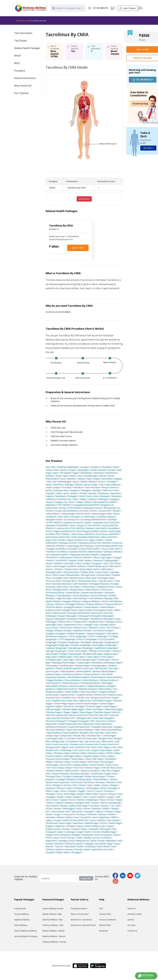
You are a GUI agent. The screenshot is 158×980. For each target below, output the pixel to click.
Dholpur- (59, 569)
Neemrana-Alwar (53, 581)
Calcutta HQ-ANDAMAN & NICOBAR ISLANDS (76, 511)
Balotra (74, 493)
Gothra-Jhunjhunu (90, 680)
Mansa (50, 803)
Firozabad (67, 487)
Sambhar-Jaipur (67, 665)
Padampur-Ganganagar (56, 648)
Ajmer (72, 502)
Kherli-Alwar (91, 578)
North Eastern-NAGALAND (58, 537)
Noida (116, 467)
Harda (103, 788)
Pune (76, 817)
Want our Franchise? (80, 914)
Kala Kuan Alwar (61, 490)
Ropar (103, 800)
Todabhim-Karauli (84, 695)
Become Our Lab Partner (82, 920)
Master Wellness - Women (54, 931)
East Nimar (89, 782)
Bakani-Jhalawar (84, 671)
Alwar (63, 479)
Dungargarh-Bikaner (73, 607)
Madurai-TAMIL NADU (97, 528)
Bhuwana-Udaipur (97, 753)
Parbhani (50, 849)
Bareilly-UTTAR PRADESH (71, 508)
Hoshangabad (92, 788)
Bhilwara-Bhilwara (55, 771)
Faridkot (106, 809)
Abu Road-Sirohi (93, 741)
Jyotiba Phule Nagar (79, 806)
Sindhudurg (90, 846)
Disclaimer (104, 931)
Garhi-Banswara (80, 584)
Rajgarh (82, 791)
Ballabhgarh (73, 467)
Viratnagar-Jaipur (99, 665)
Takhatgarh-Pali (83, 718)
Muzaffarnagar (91, 476)
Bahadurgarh (83, 470)
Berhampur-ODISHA (93, 508)
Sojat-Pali (113, 715)
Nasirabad (116, 496)
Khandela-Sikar (94, 736)
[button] (112, 8)
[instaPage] (115, 881)
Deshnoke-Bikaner (54, 607)
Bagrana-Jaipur (111, 654)
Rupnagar (69, 485)
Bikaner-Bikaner (72, 771)
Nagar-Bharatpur (64, 598)
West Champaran (62, 835)
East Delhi (108, 849)
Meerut (64, 470)
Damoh (99, 791)
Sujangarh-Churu (91, 625)
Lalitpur (49, 820)
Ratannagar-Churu (54, 625)
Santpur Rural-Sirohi (109, 744)
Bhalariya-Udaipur (62, 753)
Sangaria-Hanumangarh (71, 654)
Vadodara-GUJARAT (60, 555)
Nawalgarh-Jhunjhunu (66, 779)
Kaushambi (85, 817)
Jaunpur (80, 844)
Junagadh (76, 835)
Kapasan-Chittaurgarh (55, 619)
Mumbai (111, 470)
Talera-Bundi (96, 613)
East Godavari (113, 820)
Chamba (80, 800)
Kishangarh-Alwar (106, 578)
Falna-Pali (50, 715)
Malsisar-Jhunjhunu (71, 683)
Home (19, 21)
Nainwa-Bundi (59, 613)
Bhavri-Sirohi (107, 741)
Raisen (64, 791)
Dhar (75, 785)
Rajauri (110, 826)
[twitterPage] (138, 875)
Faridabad (61, 467)
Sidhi (118, 797)
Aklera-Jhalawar (68, 671)
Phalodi (83, 493)
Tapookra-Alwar (106, 581)
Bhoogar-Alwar (88, 575)
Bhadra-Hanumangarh (95, 776)
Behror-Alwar (59, 575)
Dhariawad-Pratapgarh (56, 721)
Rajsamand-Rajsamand (79, 727)
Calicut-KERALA (53, 514)
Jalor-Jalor (114, 668)
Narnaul (49, 844)
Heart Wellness (21, 925)
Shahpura (92, 499)
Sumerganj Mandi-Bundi (78, 613)
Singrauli (72, 560)
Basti (72, 841)
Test (26, 21)
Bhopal (105, 487)
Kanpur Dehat (59, 838)
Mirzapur (71, 838)
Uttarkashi (70, 844)
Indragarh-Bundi (69, 610)
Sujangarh (114, 499)
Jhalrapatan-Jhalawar (73, 674)
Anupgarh (117, 557)
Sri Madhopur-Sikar (75, 741)
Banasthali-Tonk (82, 747)
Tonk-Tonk (51, 768)
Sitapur (84, 829)
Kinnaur (87, 809)
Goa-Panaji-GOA (71, 520)
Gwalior (88, 522)
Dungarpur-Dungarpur (56, 633)
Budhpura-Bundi (53, 610)
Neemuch (61, 788)
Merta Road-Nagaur (114, 709)
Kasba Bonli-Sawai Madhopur (80, 730)
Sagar (56, 791)
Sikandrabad (111, 473)
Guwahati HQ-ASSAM (73, 522)
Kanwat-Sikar (80, 736)
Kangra (57, 814)
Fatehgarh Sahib (82, 803)
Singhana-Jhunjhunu (96, 686)
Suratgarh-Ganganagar (73, 776)
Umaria (92, 797)
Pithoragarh (105, 829)
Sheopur (112, 794)
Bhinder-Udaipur (80, 753)
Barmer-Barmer (97, 765)
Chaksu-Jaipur (93, 657)
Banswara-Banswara (62, 584)
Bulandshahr (86, 473)
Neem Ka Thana (111, 490)
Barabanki (94, 829)
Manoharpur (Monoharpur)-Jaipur (107, 663)
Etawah (49, 814)
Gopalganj (63, 841)
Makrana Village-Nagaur (74, 709)
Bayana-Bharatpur (61, 774)
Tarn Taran (115, 806)
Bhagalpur (77, 852)
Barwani (67, 785)
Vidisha (49, 791)
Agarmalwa (97, 849)
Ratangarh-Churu (114, 622)
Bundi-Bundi (97, 774)
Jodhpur (57, 487)
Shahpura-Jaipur (83, 665)
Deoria (49, 809)
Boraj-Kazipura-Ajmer (90, 569)
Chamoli (88, 832)
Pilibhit (114, 817)
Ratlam (97, 785)
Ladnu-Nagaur (110, 706)
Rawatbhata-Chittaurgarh (102, 619)
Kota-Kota (78, 768)
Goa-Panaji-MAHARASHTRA (93, 520)
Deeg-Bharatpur (64, 595)
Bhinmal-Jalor (101, 668)
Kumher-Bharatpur (99, 595)
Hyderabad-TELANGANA (57, 525)
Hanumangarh (60, 566)
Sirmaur (111, 800)
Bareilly (87, 838)
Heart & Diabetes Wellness (25, 931)
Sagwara (50, 496)
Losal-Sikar (70, 738)
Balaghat (51, 797)
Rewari (94, 470)
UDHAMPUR (61, 560)
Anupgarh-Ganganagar (69, 642)
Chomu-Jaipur (107, 657)
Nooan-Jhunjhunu (78, 686)
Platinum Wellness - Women (54, 942)
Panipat (73, 476)
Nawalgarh (86, 490)
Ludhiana (59, 803)
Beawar (49, 563)
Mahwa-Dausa (80, 628)
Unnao (93, 820)
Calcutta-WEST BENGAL (109, 511)
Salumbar (92, 493)
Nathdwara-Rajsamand (56, 727)
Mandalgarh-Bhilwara (75, 604)
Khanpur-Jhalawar (92, 674)
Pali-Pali (106, 768)
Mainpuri (96, 826)
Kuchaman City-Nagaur (75, 706)
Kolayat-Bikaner (91, 607)
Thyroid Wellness (21, 914)
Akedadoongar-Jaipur (93, 654)
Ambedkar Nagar (108, 832)
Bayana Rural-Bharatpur (92, 593)
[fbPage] (116, 875)
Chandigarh (112, 482)
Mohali (49, 485)
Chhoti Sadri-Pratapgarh (103, 718)
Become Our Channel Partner (83, 925)
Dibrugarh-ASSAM (54, 520)
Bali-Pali (116, 712)
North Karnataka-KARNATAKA (85, 537)
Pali (111, 563)
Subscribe (86, 878)
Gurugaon (95, 467)
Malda (59, 852)
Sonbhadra (106, 838)
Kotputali (50, 493)
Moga (118, 811)
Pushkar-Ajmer (87, 572)
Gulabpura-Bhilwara (91, 601)
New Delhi (50, 467)
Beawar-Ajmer (71, 569)
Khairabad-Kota (53, 698)
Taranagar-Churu (53, 776)
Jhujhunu (50, 829)
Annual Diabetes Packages (26, 936)
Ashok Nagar (69, 794)
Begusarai (60, 826)
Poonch (104, 823)
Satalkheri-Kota (59, 701)
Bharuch (49, 846)
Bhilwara (58, 563)
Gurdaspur (81, 814)
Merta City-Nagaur (95, 709)
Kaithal (83, 482)
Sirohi (117, 563)
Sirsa (101, 485)
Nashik (80, 846)
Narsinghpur (113, 788)
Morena (103, 794)
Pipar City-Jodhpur (89, 692)
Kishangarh (105, 496)
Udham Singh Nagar (102, 557)
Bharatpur (95, 487)
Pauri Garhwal (52, 806)
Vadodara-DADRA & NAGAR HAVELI (85, 552)
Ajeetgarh (97, 490)
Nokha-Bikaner (107, 607)
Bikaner (88, 502)
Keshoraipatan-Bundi (102, 610)
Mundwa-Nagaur (54, 712)
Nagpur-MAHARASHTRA (64, 531)
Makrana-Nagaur (53, 709)
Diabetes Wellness (22, 920)
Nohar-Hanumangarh (78, 651)
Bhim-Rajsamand (98, 721)
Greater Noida (52, 470)
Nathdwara (103, 493)
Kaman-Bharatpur (81, 595)
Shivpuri (81, 794)
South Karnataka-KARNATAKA (109, 546)
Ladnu (75, 499)
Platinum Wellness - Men (53, 925)
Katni (85, 797)
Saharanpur (99, 473)
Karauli (91, 566)
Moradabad (65, 473)
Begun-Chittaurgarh (67, 616)
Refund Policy (105, 925)
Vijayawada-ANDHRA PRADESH (85, 555)
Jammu (49, 490)
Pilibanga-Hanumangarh (100, 651)
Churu (79, 563)
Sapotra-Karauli (67, 695)
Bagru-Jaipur (51, 657)
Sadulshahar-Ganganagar (106, 648)
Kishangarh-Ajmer (54, 572)
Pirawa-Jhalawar (98, 677)
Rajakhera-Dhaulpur (83, 630)
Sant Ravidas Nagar (104, 844)
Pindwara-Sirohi (77, 744)
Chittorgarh (69, 563)
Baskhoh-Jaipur (65, 657)
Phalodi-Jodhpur (101, 779)
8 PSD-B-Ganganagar (87, 639)
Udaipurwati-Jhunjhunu (67, 689)
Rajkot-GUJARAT (97, 540)
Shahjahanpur (92, 800)
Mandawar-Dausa (97, 628)
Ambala (78, 485)
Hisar (80, 476)
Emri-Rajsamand (86, 724)
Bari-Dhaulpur (113, 628)
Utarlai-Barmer (73, 593)
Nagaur (83, 499)
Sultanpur (102, 814)
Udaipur (80, 502)
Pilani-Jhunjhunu (85, 779)
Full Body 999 (20, 909)
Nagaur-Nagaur (71, 712)
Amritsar (114, 487)
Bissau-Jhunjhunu (73, 680)
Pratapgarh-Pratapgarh (78, 721)
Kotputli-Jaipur (83, 663)
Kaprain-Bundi (85, 610)
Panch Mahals (103, 846)
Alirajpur (114, 785)
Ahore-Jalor (88, 668)
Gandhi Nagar (115, 823)
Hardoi (117, 835)
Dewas (82, 785)
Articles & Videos (135, 914)
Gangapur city (61, 502)
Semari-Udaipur (79, 762)
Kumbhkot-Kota (69, 698)
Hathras (99, 811)
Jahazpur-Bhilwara (55, 604)
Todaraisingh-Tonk (68, 750)
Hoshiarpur (94, 806)
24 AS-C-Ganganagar (98, 636)
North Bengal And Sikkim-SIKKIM (92, 531)
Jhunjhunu (75, 490)
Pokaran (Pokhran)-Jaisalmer (69, 668)
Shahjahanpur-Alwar (88, 581)
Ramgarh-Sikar (105, 738)
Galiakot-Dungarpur (76, 633)
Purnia (96, 832)
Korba (79, 809)
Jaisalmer (72, 566)
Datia (95, 794)
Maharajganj (69, 809)
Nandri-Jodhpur (72, 692)
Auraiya (57, 820)
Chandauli (50, 852)
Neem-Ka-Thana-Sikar (87, 738)
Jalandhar (71, 479)
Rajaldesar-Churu (96, 622)
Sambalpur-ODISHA (68, 543)
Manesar (81, 479)
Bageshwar (104, 817)
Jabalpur (77, 797)
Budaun (88, 560)
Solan (80, 560)
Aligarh (76, 473)
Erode (117, 844)
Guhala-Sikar (66, 736)
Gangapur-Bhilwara (71, 601)
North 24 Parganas (103, 835)
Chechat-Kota (100, 695)
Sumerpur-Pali (68, 718)
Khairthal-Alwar (77, 578)
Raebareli (96, 809)
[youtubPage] (131, 875)
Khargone (57, 785)
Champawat (87, 835)
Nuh (120, 841)
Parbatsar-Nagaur (102, 712)
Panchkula (58, 485)
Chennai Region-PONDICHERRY (76, 514)
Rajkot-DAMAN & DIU (77, 540)
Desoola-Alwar (103, 575)
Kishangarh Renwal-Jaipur (64, 663)
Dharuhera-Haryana (106, 517)
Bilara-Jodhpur (105, 689)
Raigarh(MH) (51, 841)
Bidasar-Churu (65, 622)
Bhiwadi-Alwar (73, 575)
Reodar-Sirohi (92, 744)
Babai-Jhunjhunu (115, 677)
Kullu (113, 846)
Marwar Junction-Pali (78, 715)
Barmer (50, 560)
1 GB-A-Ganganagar (77, 636)
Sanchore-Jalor (52, 671)
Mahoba (101, 820)
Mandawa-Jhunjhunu (91, 683)
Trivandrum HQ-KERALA (56, 552)
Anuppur (110, 797)
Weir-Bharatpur (81, 598)
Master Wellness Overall (53, 909)
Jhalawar (82, 566)
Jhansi (58, 829)
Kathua (69, 817)
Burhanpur (100, 782)
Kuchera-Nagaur (94, 706)
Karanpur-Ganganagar (81, 645)
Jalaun (61, 832)
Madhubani (111, 841)
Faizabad (75, 829)
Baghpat (118, 479)
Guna (59, 794)
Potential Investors (79, 909)
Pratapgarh (73, 496)
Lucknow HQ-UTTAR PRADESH (70, 528)
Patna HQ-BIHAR (108, 537)
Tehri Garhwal (58, 811)
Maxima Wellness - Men (53, 920)
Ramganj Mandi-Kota (100, 698)
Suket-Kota (72, 701)
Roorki (58, 476)
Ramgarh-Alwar (70, 581)
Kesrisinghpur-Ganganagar (105, 645)
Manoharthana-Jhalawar (78, 677)
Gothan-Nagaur (107, 703)
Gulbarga (89, 844)
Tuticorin (59, 846)
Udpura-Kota (85, 701)
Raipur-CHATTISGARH (56, 540)
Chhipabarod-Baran (106, 587)
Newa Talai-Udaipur (95, 759)
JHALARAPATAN (81, 820)
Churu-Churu (112, 765)
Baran (89, 496)
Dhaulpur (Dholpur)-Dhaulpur (59, 630)
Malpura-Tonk (110, 747)
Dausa (49, 566)
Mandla (60, 797)
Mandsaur (50, 788)
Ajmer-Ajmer (66, 765)
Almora (104, 803)
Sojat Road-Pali (53, 718)
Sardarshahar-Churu (73, 625)
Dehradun (71, 826)
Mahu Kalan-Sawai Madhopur (108, 730)
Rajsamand (115, 493)
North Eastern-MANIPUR (83, 534)
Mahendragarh (65, 482)
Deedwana (50, 499)
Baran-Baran (117, 768)
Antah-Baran (62, 587)
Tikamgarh (50, 794)
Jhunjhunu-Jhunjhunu (90, 771)
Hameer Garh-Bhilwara (112, 601)
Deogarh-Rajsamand (67, 724)
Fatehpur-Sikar (52, 736)
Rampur (105, 806)
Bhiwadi (102, 470)
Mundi (87, 826)
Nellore (67, 852)
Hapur (56, 473)
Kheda (48, 838)
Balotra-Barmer (92, 590)
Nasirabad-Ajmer (71, 572)
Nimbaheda (60, 496)
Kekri (96, 496)
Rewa (55, 800)
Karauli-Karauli (52, 695)
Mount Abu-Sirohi (60, 744)
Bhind (88, 794)
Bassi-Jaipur (79, 657)
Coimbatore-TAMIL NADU (57, 517)
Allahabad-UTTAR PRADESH (58, 505)
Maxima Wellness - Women (54, 936)
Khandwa (111, 782)
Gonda (101, 841)
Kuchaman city (64, 499)
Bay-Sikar (100, 733)
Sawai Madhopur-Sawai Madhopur (62, 733)
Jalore (66, 493)
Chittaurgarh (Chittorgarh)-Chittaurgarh (96, 616)
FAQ (101, 909)
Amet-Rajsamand (61, 782)
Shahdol (101, 797)
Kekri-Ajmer (107, 569)
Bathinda (69, 803)
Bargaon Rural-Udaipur (102, 750)
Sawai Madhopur (113, 485)
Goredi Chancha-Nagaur (87, 703)
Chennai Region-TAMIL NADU (105, 514)
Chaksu (59, 493)
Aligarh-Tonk (67, 747)
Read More (84, 199)
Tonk (87, 487)
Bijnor (76, 482)
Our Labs (131, 925)
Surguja (49, 835)
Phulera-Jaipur (52, 665)
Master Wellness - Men (52, 914)
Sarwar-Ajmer (102, 572)
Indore (73, 525)
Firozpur (95, 803)
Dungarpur (97, 563)
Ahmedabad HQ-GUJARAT (105, 502)
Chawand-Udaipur (54, 756)
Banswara (98, 560)
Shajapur (72, 791)
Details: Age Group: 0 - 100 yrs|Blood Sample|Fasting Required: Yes (64, 238)
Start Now (148, 148)
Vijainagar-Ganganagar (56, 651)
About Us (131, 909)
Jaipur (90, 479)
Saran (95, 817)
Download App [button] (140, 104)
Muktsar (60, 817)
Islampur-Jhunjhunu (109, 680)
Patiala (49, 487)
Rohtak (102, 476)
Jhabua (105, 785)
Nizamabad (70, 846)
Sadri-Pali (103, 715)
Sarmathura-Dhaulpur (103, 630)
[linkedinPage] (123, 875)
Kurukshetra (107, 479)
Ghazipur (64, 806)
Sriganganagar (111, 560)
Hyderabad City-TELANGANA (106, 522)
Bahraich (59, 849)
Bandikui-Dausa (108, 625)
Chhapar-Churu (80, 622)
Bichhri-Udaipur (114, 753)
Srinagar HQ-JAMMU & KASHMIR (62, 549)
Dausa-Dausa (52, 628)
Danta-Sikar (111, 733)
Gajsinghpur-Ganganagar (92, 642)
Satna (48, 800)
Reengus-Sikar (58, 741)
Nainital (112, 814)
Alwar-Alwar (94, 762)
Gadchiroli (67, 820)
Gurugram (85, 467)
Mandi (80, 826)
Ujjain (90, 785)
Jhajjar (97, 479)
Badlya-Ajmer (102, 566)
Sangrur (119, 800)
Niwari (87, 849)
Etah (68, 811)
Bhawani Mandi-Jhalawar (104, 671)
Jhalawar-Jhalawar (54, 674)
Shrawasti (59, 844)
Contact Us (132, 931)
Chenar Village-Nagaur (64, 703)
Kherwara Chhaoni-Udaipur (58, 759)
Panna (72, 800)
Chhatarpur (109, 791)
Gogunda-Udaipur (91, 756)
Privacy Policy (105, 914)
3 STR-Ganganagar (67, 639)
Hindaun (49, 502)
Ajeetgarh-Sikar (87, 733)
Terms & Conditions (108, 920)
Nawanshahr (77, 811)
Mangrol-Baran (77, 590)
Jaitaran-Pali (62, 715)
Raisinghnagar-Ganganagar (81, 648)
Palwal (56, 479)
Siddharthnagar (91, 823)
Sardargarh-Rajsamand (102, 727)
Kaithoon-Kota (115, 695)
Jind (55, 482)
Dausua (101, 482)
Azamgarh (89, 811)
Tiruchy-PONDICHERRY (89, 549)
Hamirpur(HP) (68, 814)
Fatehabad (78, 487)
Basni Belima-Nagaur (102, 701)
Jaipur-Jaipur (69, 660)
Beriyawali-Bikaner (113, 604)
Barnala (66, 829)
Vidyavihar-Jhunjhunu (88, 689)
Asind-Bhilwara (96, 598)
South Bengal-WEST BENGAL (80, 546)
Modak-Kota (83, 698)
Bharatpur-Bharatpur (80, 774)
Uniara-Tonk (84, 750)
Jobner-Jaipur (104, 660)
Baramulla (50, 817)
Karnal (110, 476)
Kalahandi (92, 814)
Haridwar (50, 476)
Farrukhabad (51, 823)
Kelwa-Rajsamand (103, 724)
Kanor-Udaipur (108, 756)
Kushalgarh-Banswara (99, 584)
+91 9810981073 (143, 80)
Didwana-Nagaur (93, 768)
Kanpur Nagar (65, 823)
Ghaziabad (106, 467)
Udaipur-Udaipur (65, 768)
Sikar (49, 482)
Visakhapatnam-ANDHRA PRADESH (75, 557)
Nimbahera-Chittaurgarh (78, 619)
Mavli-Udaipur (78, 759)
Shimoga (78, 849)
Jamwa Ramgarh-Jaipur (86, 660)
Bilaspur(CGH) (82, 841)
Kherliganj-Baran (60, 590)
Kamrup (96, 838)
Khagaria (50, 826)
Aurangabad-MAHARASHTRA (86, 505)
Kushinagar (70, 832)
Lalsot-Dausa (66, 628)
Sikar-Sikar (106, 771)
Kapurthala (78, 823)
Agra (65, 476)
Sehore (90, 791)
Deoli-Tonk (97, 747)
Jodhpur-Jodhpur (81, 765)
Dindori (69, 797)
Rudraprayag (114, 803)
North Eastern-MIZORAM (107, 534)
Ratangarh (103, 499)
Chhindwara (79, 788)
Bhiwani (49, 479)
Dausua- (49, 569)
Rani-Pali (93, 715)
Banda (93, 841)
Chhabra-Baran (88, 587)
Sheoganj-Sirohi (53, 747)
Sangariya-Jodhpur (107, 692)
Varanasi (57, 809)
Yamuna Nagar (90, 485)
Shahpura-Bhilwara (95, 604)
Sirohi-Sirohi (76, 782)
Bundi (82, 496)
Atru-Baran (75, 587)
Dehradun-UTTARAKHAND (83, 517)
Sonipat (72, 470)
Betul (69, 788)
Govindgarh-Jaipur (54, 660)
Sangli (80, 832)
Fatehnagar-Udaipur (72, 756)
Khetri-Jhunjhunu (53, 683)
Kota (106, 563)
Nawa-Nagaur (86, 712)
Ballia (80, 838)
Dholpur (87, 563)
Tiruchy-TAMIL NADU (111, 549)
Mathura (92, 482)
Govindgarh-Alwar (60, 578)
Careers (131, 920)
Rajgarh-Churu (111, 774)
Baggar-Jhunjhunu (55, 680)
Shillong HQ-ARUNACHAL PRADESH (95, 543)
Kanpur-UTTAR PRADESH (89, 525)
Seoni (120, 794)
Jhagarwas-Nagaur (54, 706)
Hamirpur (109, 811)
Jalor (103, 826)
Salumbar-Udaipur (62, 762)
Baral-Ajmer (115, 566)
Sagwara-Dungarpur (96, 633)
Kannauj (69, 849)
